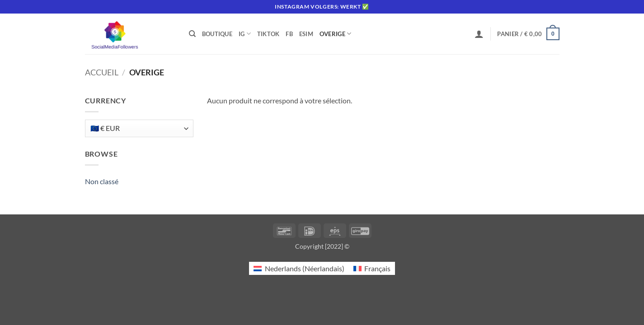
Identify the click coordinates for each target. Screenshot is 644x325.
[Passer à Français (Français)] (372, 268)
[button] (479, 34)
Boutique (217, 34)
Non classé (102, 181)
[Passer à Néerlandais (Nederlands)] (299, 268)
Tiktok (268, 34)
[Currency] (139, 128)
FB (289, 34)
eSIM (306, 34)
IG (245, 34)
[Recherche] (192, 34)
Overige (335, 34)
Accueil (102, 72)
